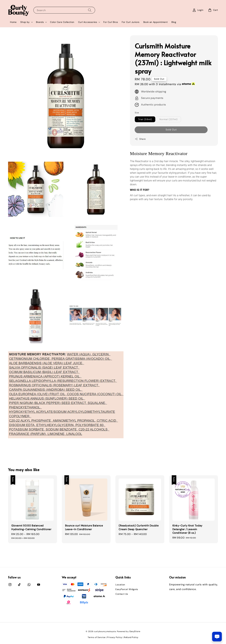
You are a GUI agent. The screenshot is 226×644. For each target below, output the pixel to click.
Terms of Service (97, 637)
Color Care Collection (62, 22)
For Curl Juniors (131, 22)
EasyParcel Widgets (127, 589)
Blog (174, 22)
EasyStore (135, 631)
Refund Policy (131, 637)
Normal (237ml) (169, 119)
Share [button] (140, 139)
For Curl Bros (111, 22)
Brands (40, 22)
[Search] (90, 10)
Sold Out (171, 130)
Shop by (25, 22)
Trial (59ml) (145, 119)
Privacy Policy (115, 637)
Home (13, 22)
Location (120, 585)
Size (137, 113)
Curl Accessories (88, 22)
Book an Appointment (155, 22)
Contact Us (122, 594)
